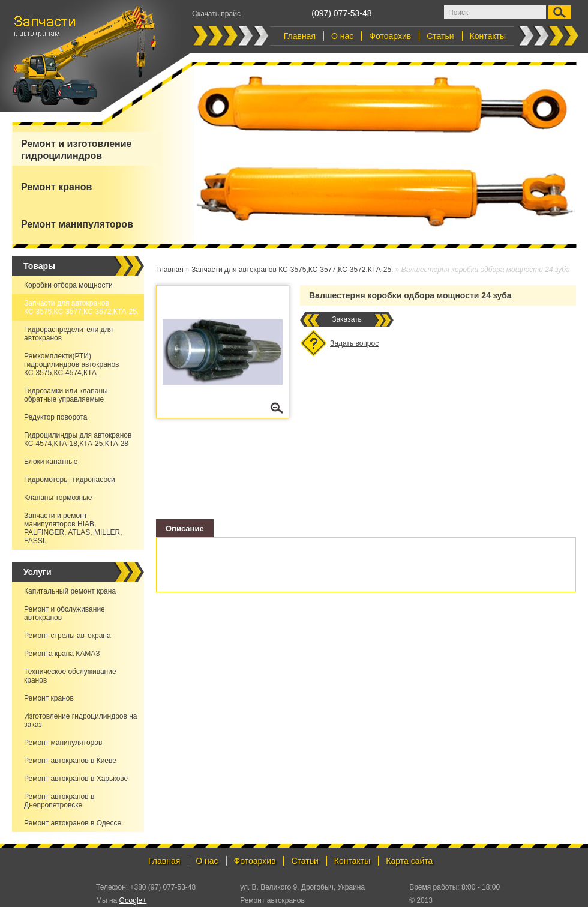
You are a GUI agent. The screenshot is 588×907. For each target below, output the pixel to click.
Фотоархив (390, 36)
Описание (185, 529)
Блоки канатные (51, 462)
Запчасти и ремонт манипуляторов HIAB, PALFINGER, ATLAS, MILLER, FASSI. (73, 528)
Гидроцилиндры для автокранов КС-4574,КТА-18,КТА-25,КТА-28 (78, 439)
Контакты (488, 36)
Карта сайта (409, 861)
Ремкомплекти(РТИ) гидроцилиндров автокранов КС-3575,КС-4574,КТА (72, 364)
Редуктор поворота (56, 417)
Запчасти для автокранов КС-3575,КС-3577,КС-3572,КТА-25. (81, 307)
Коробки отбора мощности (68, 285)
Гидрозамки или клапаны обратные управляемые (66, 395)
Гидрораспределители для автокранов (68, 334)
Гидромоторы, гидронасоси (70, 480)
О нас (342, 36)
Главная (300, 36)
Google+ (133, 900)
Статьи (440, 36)
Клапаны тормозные (58, 498)
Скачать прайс (216, 14)
